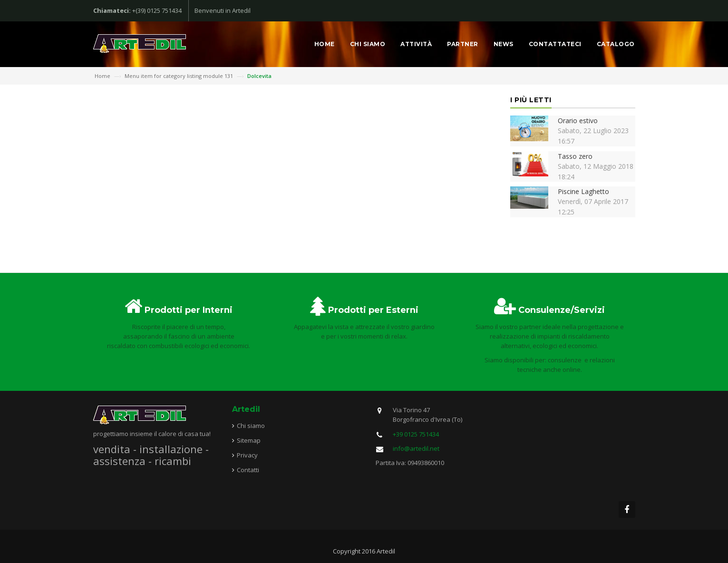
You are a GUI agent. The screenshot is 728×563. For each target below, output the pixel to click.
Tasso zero (575, 156)
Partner (463, 44)
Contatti (248, 470)
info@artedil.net (416, 448)
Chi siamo (368, 44)
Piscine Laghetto (583, 191)
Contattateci (555, 44)
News (504, 44)
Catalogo (616, 44)
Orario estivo (578, 121)
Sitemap (249, 440)
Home (325, 44)
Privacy (247, 455)
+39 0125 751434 (416, 434)
